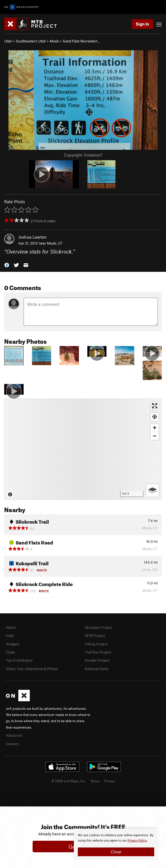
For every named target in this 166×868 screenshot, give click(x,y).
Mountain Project (98, 627)
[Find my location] (155, 417)
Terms (95, 781)
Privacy (110, 781)
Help (10, 636)
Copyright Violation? (83, 155)
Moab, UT (55, 243)
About (11, 627)
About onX (14, 735)
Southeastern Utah (31, 41)
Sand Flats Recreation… (81, 41)
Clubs (10, 652)
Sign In (142, 24)
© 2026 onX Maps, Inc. (69, 781)
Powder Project (97, 660)
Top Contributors (19, 660)
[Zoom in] (155, 428)
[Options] (152, 490)
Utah (8, 41)
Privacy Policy (137, 841)
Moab (54, 41)
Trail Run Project (98, 652)
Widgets (12, 644)
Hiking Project (96, 644)
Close (116, 852)
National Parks (97, 669)
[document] (116, 844)
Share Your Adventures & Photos (32, 669)
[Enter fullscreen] (155, 406)
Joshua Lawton (32, 237)
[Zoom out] (155, 436)
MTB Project (95, 636)
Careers (12, 744)
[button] (7, 265)
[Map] (83, 449)
